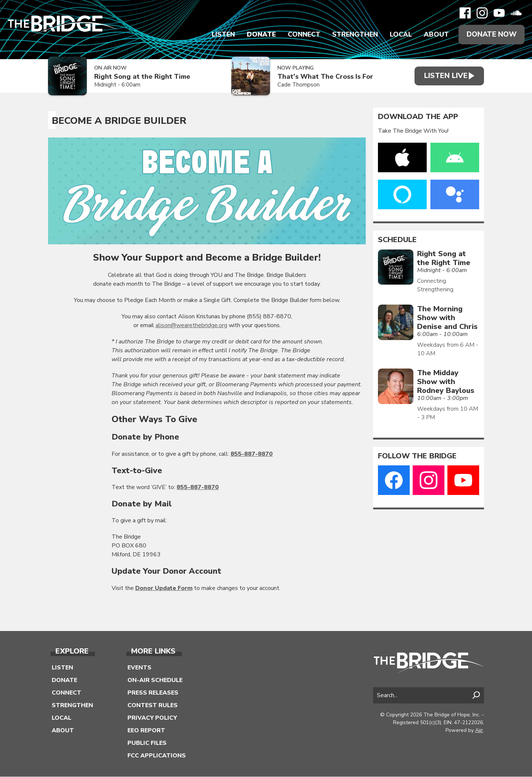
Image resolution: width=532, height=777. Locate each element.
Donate (259, 35)
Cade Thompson (295, 85)
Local (398, 35)
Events (139, 668)
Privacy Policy (152, 718)
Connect (301, 35)
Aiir (479, 731)
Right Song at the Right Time (142, 77)
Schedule (397, 240)
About (434, 35)
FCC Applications (157, 756)
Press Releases (153, 693)
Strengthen (352, 35)
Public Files (147, 743)
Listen (221, 35)
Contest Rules (153, 706)
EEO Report (146, 731)
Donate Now (490, 35)
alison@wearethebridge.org (191, 326)
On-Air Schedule (155, 681)
